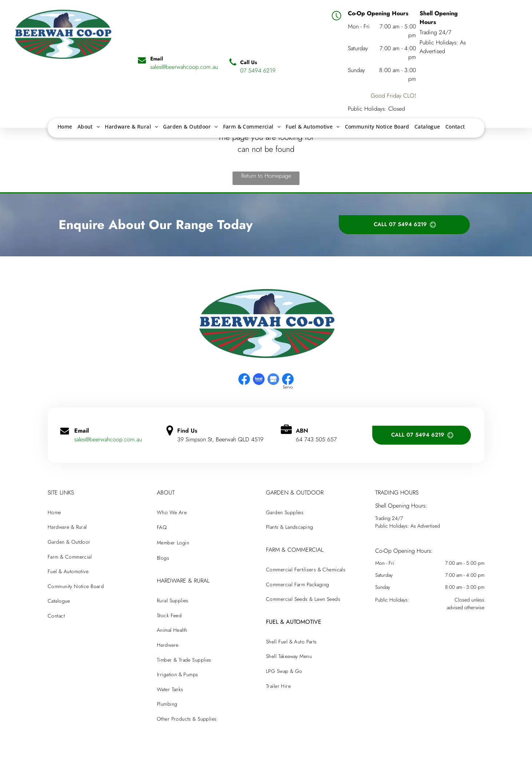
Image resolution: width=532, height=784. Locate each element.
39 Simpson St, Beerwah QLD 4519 (220, 439)
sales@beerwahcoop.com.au (108, 439)
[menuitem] (65, 127)
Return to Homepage (266, 176)
